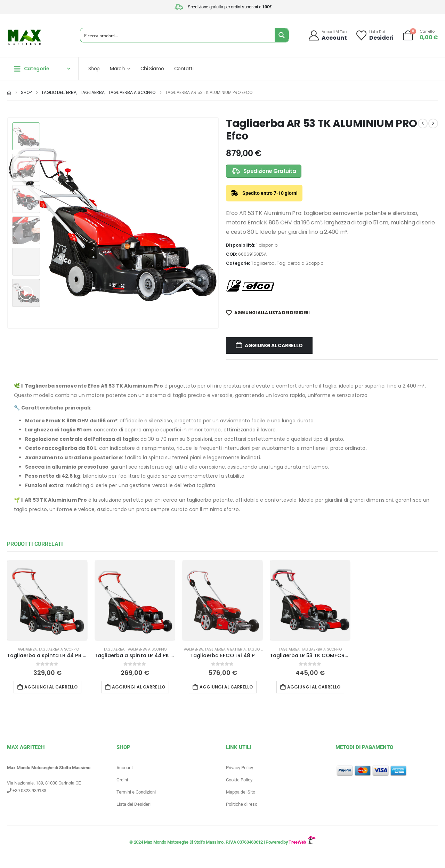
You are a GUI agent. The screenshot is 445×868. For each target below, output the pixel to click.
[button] (26, 293)
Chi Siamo (152, 69)
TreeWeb (302, 842)
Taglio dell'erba (262, 649)
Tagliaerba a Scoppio (300, 263)
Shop (94, 69)
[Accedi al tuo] (327, 35)
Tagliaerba (263, 263)
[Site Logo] (24, 37)
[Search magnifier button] (282, 35)
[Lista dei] (374, 35)
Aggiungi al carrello (274, 345)
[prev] (423, 124)
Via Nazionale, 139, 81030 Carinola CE (44, 783)
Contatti (184, 69)
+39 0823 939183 (27, 791)
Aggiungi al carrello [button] (51, 687)
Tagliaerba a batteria (225, 649)
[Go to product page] (47, 600)
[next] (433, 124)
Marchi (118, 69)
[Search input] (178, 35)
